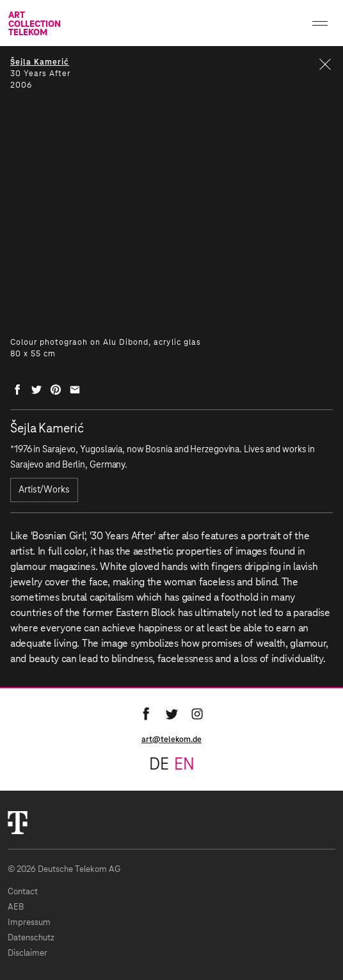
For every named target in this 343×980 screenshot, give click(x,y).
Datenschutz (31, 938)
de (159, 765)
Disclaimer (28, 953)
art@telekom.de (171, 739)
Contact (23, 892)
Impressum (29, 923)
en (184, 765)
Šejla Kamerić (40, 62)
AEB (16, 907)
